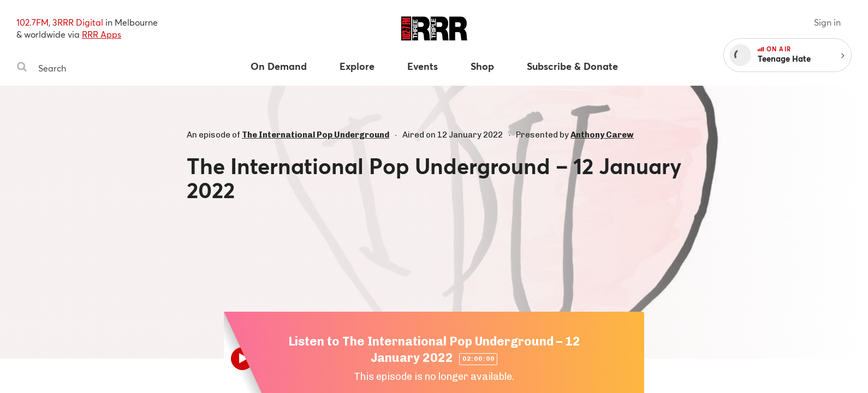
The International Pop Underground (316, 135)
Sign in (827, 22)
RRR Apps (102, 34)
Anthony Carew (602, 135)
